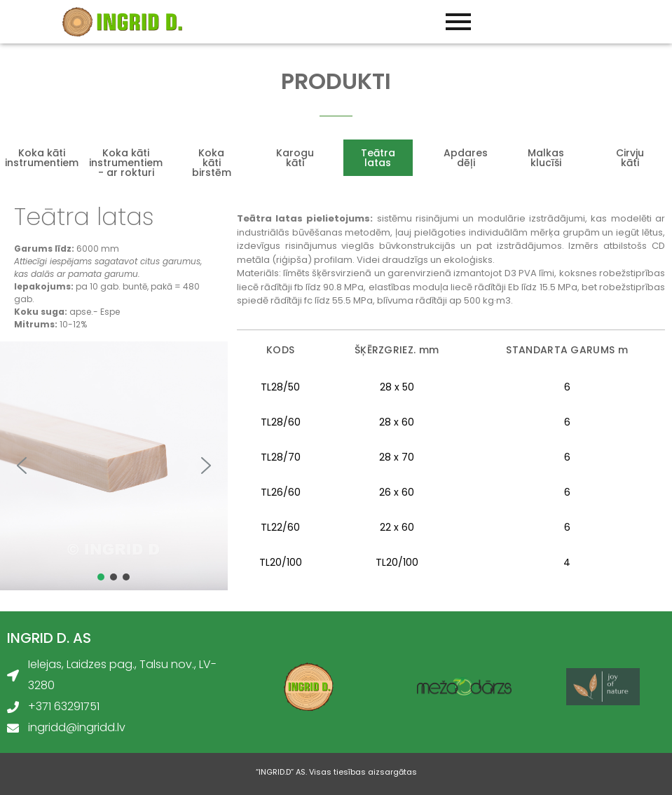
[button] (22, 466)
